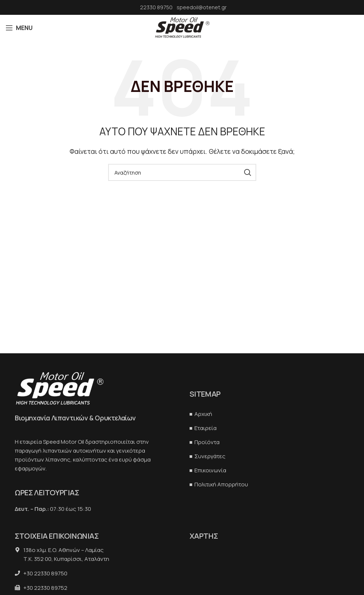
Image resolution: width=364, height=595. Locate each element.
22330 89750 (157, 7)
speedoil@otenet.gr (202, 7)
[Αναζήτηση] (182, 172)
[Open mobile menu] (19, 28)
